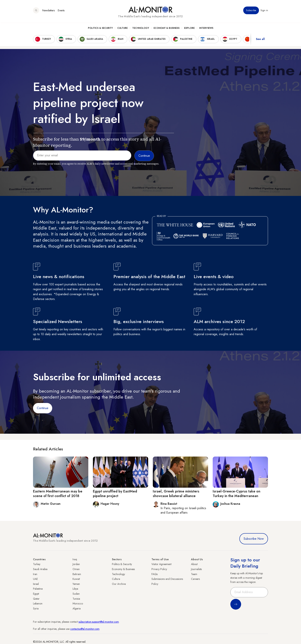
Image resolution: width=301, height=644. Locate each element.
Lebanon (38, 603)
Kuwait (76, 579)
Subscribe (251, 11)
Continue (43, 408)
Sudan (76, 594)
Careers (195, 579)
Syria (36, 608)
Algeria (77, 608)
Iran (35, 574)
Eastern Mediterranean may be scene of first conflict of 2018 (58, 494)
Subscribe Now (254, 539)
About (194, 564)
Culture (122, 29)
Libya (75, 589)
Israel (36, 584)
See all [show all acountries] (260, 40)
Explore (189, 29)
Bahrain (77, 574)
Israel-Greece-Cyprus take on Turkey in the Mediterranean (237, 494)
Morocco (78, 603)
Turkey (37, 564)
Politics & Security (100, 29)
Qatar (36, 599)
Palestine (38, 589)
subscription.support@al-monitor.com (99, 622)
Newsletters (48, 11)
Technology (141, 29)
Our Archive (119, 584)
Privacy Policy (159, 569)
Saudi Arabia (40, 569)
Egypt (36, 594)
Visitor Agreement (161, 564)
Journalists (196, 569)
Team (194, 574)
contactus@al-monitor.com (85, 629)
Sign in (264, 11)
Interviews (206, 29)
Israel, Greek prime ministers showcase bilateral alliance (176, 494)
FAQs (155, 574)
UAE (35, 579)
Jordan (76, 564)
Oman (76, 569)
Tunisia (76, 599)
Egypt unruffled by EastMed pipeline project (115, 494)
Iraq (75, 559)
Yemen (76, 584)
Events (61, 11)
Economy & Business (167, 29)
